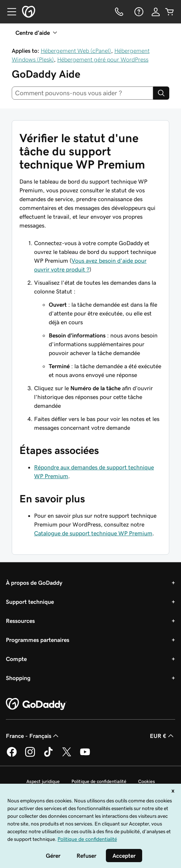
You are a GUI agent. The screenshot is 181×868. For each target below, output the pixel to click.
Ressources (20, 621)
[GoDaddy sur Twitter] (67, 756)
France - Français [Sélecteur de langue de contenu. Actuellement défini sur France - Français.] (33, 736)
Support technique (30, 602)
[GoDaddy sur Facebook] (12, 756)
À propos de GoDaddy (34, 583)
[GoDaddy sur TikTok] (48, 756)
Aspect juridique (43, 781)
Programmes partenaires (38, 640)
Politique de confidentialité (99, 781)
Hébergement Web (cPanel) (76, 51)
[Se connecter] (156, 12)
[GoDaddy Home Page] (36, 704)
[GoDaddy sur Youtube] (85, 756)
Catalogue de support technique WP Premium (93, 533)
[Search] (161, 93)
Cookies (147, 781)
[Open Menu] (9, 12)
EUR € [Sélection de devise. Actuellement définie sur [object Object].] (162, 736)
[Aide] (138, 12)
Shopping (18, 678)
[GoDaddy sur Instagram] (30, 756)
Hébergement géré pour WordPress (103, 59)
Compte (16, 659)
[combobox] (82, 93)
